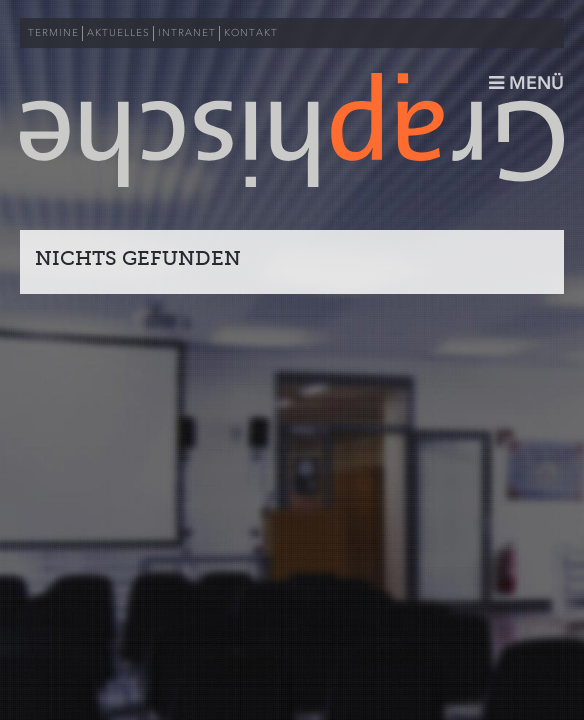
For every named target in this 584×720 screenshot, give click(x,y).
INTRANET (187, 33)
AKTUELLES (118, 33)
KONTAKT (251, 33)
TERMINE (53, 33)
